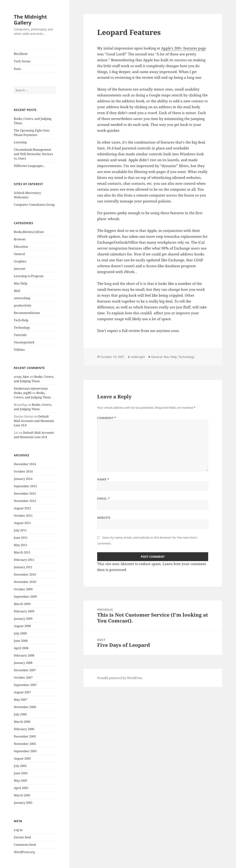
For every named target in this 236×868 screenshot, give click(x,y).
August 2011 (22, 523)
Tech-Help (21, 320)
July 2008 (20, 633)
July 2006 (20, 714)
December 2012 (25, 494)
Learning (20, 142)
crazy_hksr (21, 377)
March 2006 (22, 722)
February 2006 (24, 729)
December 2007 (25, 670)
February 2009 (24, 611)
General (19, 254)
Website (104, 518)
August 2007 (22, 692)
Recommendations (27, 313)
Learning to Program (29, 276)
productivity (23, 305)
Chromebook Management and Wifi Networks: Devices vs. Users (33, 154)
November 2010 (25, 582)
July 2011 (20, 530)
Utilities (19, 350)
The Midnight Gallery (30, 20)
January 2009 (23, 619)
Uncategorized (24, 342)
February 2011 (24, 560)
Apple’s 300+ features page (184, 48)
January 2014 (23, 479)
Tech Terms (22, 61)
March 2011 (22, 552)
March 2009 (22, 604)
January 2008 (23, 663)
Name (103, 479)
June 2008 (21, 641)
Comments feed (25, 845)
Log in (18, 830)
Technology (22, 328)
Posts (17, 69)
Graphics (20, 261)
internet (20, 269)
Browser (20, 239)
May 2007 (21, 700)
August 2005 (22, 759)
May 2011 (21, 545)
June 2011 (21, 538)
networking (22, 298)
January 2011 (23, 567)
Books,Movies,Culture (29, 232)
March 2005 (22, 795)
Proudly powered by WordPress (120, 678)
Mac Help (21, 283)
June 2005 (21, 773)
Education (21, 247)
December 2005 (25, 736)
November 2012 (25, 501)
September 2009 (25, 597)
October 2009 (23, 589)
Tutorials (20, 335)
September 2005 (25, 751)
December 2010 (25, 574)
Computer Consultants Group (34, 205)
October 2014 (23, 471)
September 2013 (25, 486)
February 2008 (24, 655)
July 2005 (20, 766)
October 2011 (23, 516)
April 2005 (21, 788)
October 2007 (23, 678)
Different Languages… (30, 166)
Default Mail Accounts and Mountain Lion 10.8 (34, 421)
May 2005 (21, 781)
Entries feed (22, 837)
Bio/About (21, 54)
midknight (138, 357)
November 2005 (25, 744)
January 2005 (23, 803)
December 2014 (25, 464)
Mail (17, 291)
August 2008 (22, 626)
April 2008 (21, 648)
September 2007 (25, 685)
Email (103, 498)
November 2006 (25, 707)
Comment (107, 418)
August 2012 (22, 508)
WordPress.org (24, 852)
